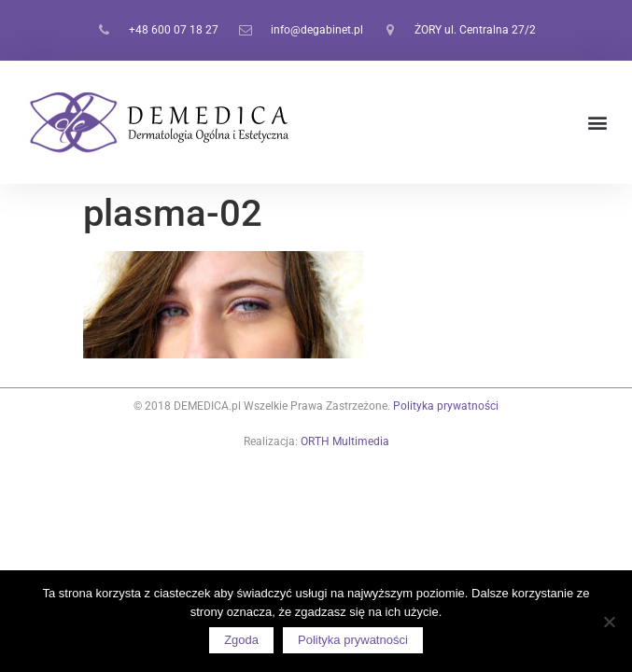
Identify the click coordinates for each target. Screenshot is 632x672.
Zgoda (241, 640)
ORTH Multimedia (345, 441)
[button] (598, 123)
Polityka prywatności (446, 406)
